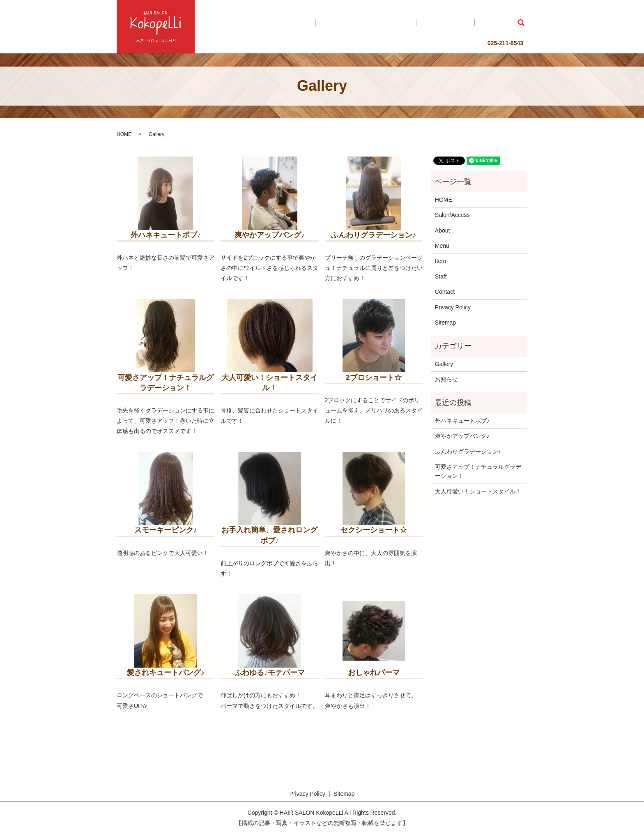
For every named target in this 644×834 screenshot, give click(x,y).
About (389, 23)
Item (457, 23)
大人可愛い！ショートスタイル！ (478, 491)
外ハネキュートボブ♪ (462, 421)
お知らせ (446, 379)
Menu (411, 23)
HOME (322, 23)
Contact (498, 23)
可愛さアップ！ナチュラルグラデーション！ (478, 471)
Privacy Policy (453, 307)
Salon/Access (356, 23)
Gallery (434, 23)
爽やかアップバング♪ (462, 436)
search (521, 23)
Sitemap (445, 323)
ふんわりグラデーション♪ (468, 452)
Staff (475, 23)
